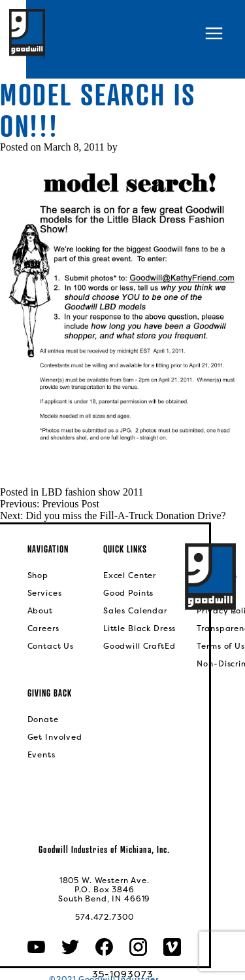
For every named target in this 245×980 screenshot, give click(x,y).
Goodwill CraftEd (139, 646)
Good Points (128, 593)
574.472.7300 (104, 917)
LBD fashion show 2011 (92, 492)
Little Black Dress (139, 628)
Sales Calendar (135, 611)
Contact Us (51, 646)
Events (41, 755)
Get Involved (55, 737)
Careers (43, 628)
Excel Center (130, 575)
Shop (38, 575)
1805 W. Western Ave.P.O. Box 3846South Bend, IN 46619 (104, 890)
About (40, 611)
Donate (43, 719)
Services (45, 593)
